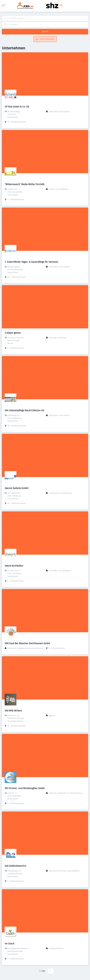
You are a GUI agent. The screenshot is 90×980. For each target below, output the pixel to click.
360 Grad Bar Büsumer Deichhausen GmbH (27, 643)
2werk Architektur (14, 566)
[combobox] (45, 18)
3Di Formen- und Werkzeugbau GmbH (25, 788)
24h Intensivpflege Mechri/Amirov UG (24, 410)
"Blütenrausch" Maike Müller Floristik (25, 184)
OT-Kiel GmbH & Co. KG (17, 107)
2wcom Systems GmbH (17, 488)
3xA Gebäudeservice (15, 866)
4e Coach (10, 944)
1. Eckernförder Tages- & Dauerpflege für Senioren (31, 262)
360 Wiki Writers (13, 711)
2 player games (13, 333)
